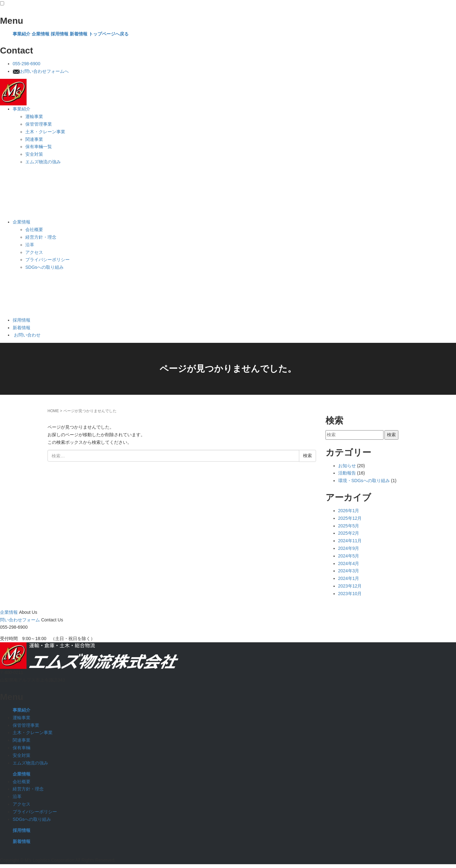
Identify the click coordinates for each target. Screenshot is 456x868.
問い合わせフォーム (20, 620)
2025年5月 (349, 526)
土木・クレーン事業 (46, 132)
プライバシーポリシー (48, 260)
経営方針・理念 (41, 237)
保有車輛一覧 (39, 147)
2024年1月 (349, 578)
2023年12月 (350, 586)
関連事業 (35, 139)
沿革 (30, 245)
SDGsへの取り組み (45, 267)
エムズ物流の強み (44, 162)
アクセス (35, 252)
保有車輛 (22, 748)
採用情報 (60, 34)
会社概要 (35, 230)
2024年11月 (350, 541)
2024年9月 (349, 548)
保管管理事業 (39, 124)
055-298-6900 (26, 64)
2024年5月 (349, 556)
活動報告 (347, 473)
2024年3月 (349, 571)
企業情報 (41, 34)
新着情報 (79, 34)
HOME (53, 411)
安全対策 (35, 154)
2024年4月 (349, 563)
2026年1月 (349, 511)
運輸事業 (35, 116)
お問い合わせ (27, 335)
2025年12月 (350, 518)
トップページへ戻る (109, 34)
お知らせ (347, 466)
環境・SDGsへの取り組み (364, 481)
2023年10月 (350, 594)
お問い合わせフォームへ (41, 71)
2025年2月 (349, 533)
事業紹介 (22, 34)
